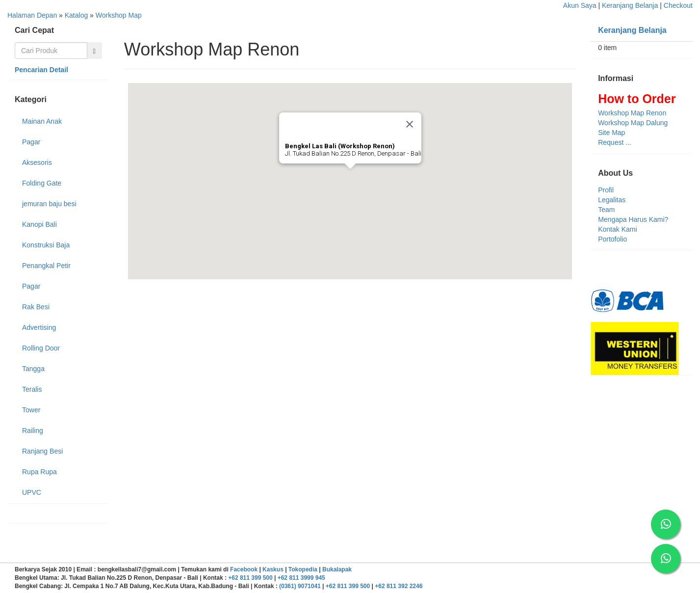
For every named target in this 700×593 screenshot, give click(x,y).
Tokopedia (303, 569)
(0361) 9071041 (300, 586)
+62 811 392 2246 (399, 586)
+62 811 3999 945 (301, 578)
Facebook (244, 569)
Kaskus (273, 569)
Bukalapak (337, 569)
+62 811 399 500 (250, 578)
